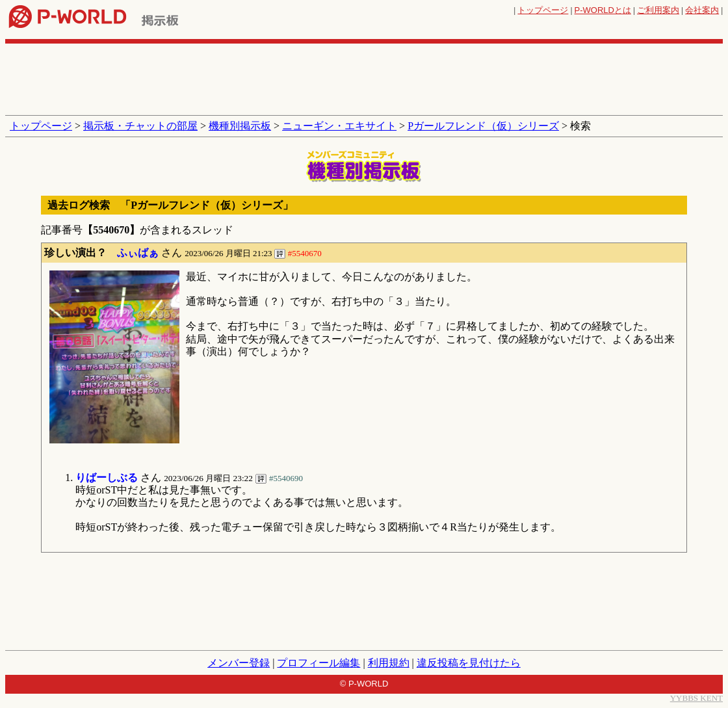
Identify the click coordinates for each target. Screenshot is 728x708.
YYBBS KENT (696, 698)
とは (603, 10)
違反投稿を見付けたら (469, 663)
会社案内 (702, 10)
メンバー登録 (239, 663)
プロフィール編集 (318, 663)
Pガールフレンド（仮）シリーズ (483, 126)
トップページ (543, 10)
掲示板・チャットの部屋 (140, 126)
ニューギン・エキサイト (339, 126)
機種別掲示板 (240, 126)
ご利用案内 (658, 10)
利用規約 (389, 663)
